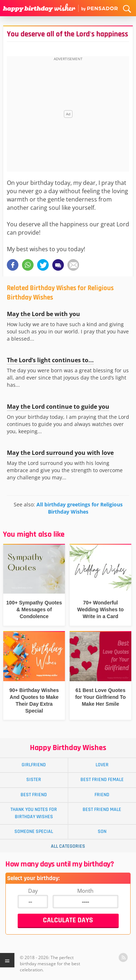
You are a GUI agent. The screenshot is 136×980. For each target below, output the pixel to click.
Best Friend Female (102, 780)
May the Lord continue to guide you (58, 407)
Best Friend (34, 795)
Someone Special (34, 832)
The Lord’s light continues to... (50, 360)
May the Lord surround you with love (60, 453)
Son (102, 832)
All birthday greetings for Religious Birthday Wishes (80, 508)
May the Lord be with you (43, 314)
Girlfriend (34, 765)
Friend (102, 795)
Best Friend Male (102, 810)
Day (33, 891)
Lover (102, 765)
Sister (34, 780)
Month (85, 891)
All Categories (68, 846)
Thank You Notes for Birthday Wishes (34, 813)
